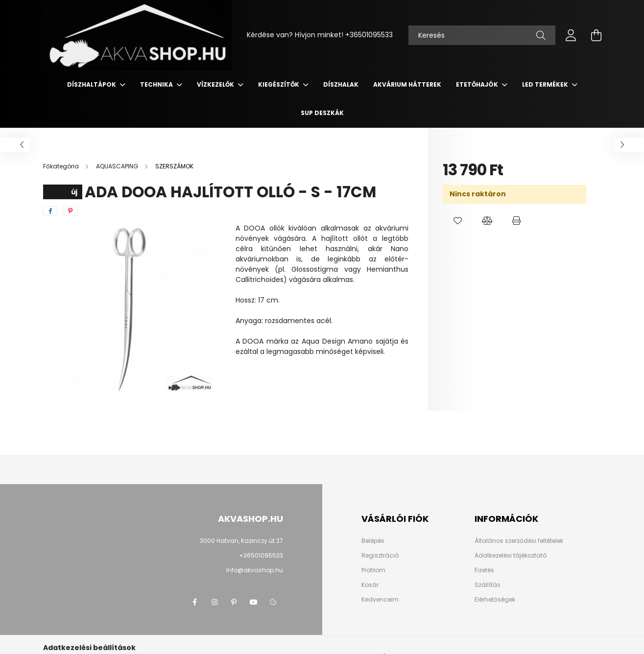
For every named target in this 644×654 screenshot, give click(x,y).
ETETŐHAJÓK (478, 84)
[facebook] (50, 211)
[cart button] (596, 35)
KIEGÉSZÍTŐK (279, 84)
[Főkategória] (62, 166)
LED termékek (546, 84)
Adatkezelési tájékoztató (511, 556)
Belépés (373, 541)
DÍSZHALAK (341, 84)
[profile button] (571, 35)
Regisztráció (380, 556)
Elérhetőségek (495, 600)
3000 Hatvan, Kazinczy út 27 (241, 541)
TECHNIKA (157, 84)
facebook (195, 602)
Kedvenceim (380, 600)
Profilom (373, 570)
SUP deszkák (322, 113)
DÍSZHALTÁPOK (92, 84)
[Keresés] (482, 35)
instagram (215, 602)
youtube (254, 602)
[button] (457, 221)
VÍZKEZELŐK (216, 84)
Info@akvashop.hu (255, 570)
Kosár (370, 585)
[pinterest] (70, 211)
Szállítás (488, 585)
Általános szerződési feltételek (519, 541)
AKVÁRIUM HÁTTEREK (407, 84)
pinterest (234, 602)
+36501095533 (369, 35)
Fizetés (484, 570)
